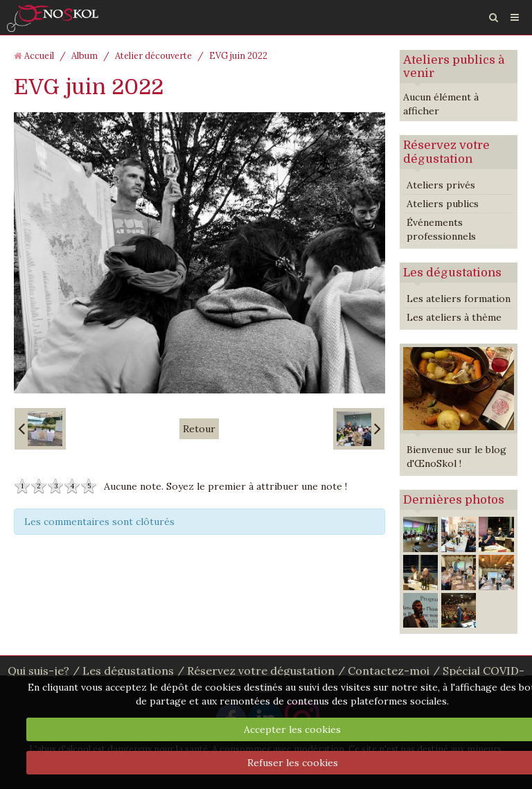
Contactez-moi (389, 671)
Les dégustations (452, 273)
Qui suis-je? (38, 671)
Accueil (39, 55)
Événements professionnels (441, 229)
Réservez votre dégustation (446, 152)
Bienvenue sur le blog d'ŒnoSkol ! (456, 456)
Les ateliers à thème (454, 317)
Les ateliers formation (459, 299)
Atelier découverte (153, 55)
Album (85, 55)
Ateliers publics (443, 204)
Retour (199, 429)
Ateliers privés (441, 185)
